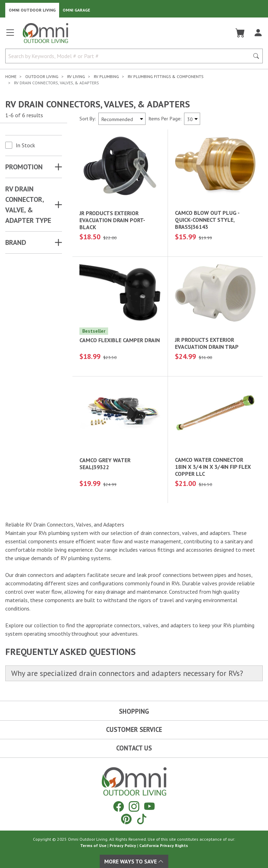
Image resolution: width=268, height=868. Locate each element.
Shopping (134, 711)
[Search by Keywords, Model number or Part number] (129, 56)
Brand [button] (16, 242)
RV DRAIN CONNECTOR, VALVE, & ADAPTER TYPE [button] (28, 205)
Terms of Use (93, 845)
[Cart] (240, 33)
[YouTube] (149, 806)
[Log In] (258, 33)
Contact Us (134, 748)
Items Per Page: (165, 119)
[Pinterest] (126, 819)
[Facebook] (119, 806)
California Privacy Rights (164, 845)
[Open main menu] (10, 36)
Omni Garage (76, 10)
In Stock (25, 145)
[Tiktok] (142, 819)
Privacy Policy (123, 845)
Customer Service (134, 729)
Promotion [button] (24, 167)
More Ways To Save (134, 861)
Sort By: (87, 119)
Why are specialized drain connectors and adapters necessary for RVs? (127, 673)
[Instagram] (134, 806)
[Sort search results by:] (122, 119)
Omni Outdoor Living (32, 10)
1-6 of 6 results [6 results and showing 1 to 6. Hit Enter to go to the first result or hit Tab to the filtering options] (24, 115)
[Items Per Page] (192, 119)
